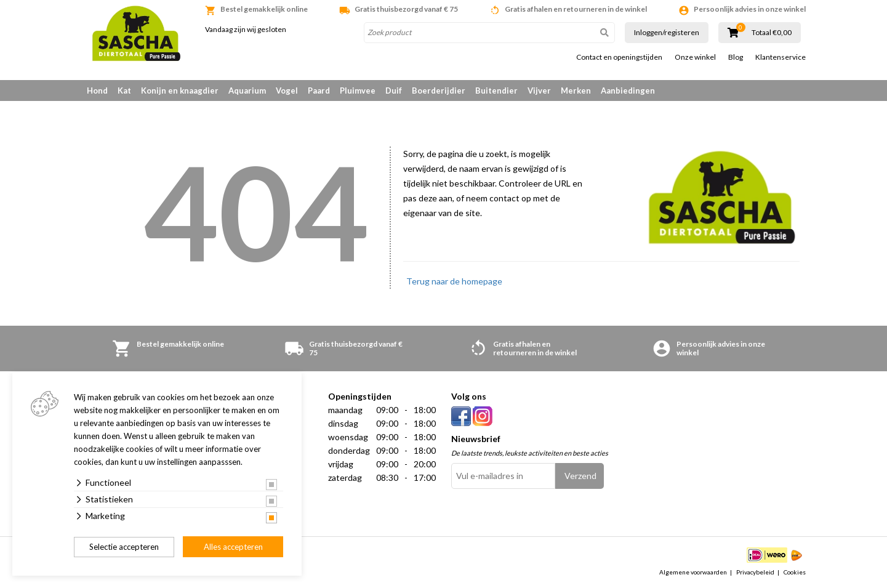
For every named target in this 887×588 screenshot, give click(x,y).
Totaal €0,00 (772, 33)
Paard (319, 91)
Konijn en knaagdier (180, 91)
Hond (97, 91)
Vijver (539, 91)
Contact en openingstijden (619, 57)
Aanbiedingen (628, 91)
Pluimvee (358, 91)
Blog (736, 57)
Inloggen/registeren (667, 32)
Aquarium (247, 91)
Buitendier (496, 91)
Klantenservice (781, 57)
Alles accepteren (233, 547)
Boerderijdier (439, 91)
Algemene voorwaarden (693, 572)
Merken (576, 91)
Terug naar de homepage (454, 281)
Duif (394, 91)
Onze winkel (695, 57)
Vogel (287, 91)
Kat (124, 91)
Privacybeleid (755, 572)
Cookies (795, 572)
